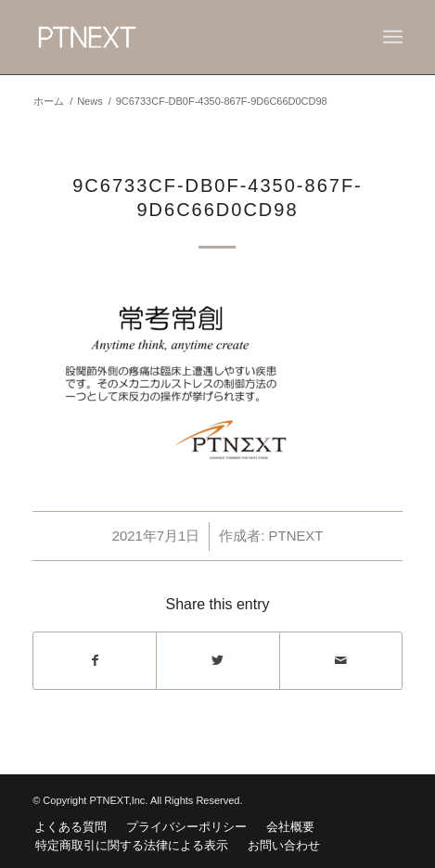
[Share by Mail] (341, 661)
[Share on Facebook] (95, 661)
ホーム (49, 101)
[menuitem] (70, 827)
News (90, 101)
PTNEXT (296, 536)
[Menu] (393, 37)
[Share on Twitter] (217, 661)
